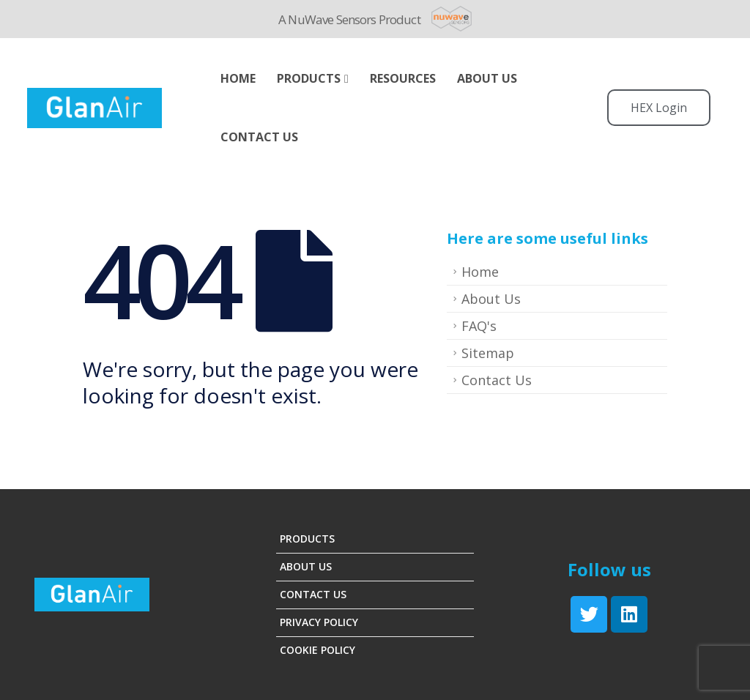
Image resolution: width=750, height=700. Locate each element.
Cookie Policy (318, 650)
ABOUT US (487, 78)
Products (309, 78)
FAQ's (479, 326)
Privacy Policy (319, 622)
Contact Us (259, 137)
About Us (491, 299)
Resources (403, 78)
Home (238, 78)
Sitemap (488, 353)
